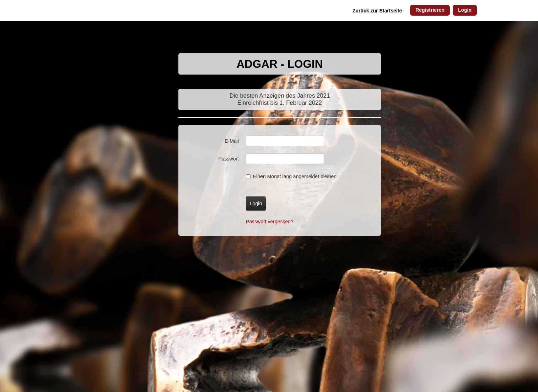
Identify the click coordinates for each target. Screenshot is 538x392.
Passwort (228, 159)
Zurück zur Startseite (377, 11)
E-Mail (232, 141)
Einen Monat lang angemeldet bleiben (291, 176)
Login (465, 10)
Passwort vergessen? (270, 222)
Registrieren (430, 10)
